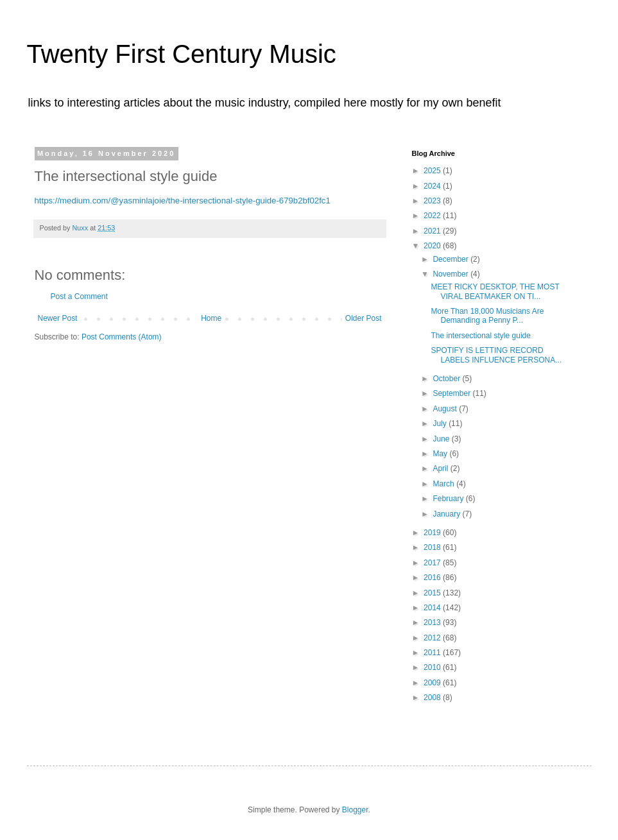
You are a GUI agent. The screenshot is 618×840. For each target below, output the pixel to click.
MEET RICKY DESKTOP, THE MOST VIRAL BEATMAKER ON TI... (495, 291)
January (447, 514)
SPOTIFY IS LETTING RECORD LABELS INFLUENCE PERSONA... (496, 355)
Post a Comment (79, 296)
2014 (433, 608)
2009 (433, 683)
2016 (433, 578)
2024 (433, 186)
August (446, 409)
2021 (433, 231)
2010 (433, 667)
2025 (433, 171)
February (449, 499)
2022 (433, 216)
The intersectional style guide (480, 336)
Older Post (364, 318)
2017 (433, 563)
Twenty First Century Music (182, 54)
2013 (433, 622)
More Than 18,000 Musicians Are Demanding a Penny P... (487, 316)
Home (211, 318)
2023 (433, 201)
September (452, 393)
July (441, 424)
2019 (433, 533)
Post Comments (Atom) (122, 337)
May (441, 454)
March (444, 484)
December (451, 259)
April (441, 468)
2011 (433, 653)
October (447, 379)
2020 (433, 246)
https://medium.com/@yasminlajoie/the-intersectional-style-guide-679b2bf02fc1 (183, 201)
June (442, 439)
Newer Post (58, 318)
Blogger (355, 810)
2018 (433, 547)
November (451, 274)
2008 (433, 698)
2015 (433, 593)
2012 (433, 638)
